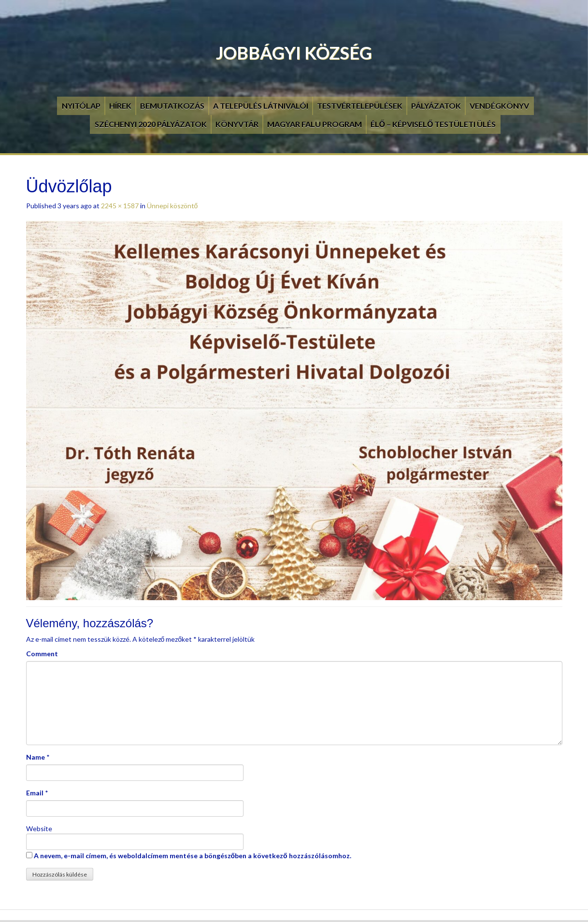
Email (35, 793)
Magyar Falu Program (315, 124)
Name (36, 757)
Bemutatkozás (172, 106)
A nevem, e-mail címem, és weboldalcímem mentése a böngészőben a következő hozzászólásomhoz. (193, 856)
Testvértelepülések (360, 106)
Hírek (120, 106)
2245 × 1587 (120, 206)
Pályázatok (436, 106)
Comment (42, 654)
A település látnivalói (261, 106)
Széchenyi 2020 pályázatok (151, 124)
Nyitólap (81, 106)
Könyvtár (237, 124)
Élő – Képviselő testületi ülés (433, 124)
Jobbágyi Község (294, 53)
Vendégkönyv (499, 106)
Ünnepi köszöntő (172, 206)
